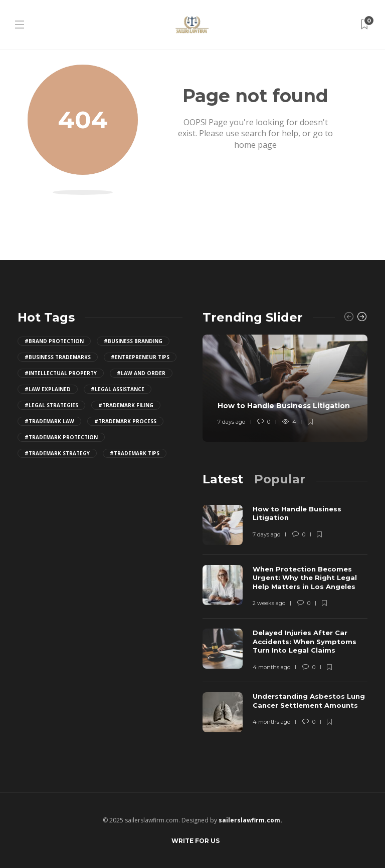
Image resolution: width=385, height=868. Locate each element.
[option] (285, 388)
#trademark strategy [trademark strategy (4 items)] (57, 453)
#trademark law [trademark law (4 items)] (49, 421)
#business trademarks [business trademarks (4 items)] (58, 357)
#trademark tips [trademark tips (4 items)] (135, 453)
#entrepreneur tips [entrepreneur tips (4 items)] (140, 357)
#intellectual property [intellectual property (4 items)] (61, 373)
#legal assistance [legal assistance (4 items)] (118, 389)
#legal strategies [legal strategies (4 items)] (51, 405)
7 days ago (231, 422)
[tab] (223, 479)
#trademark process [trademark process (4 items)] (125, 421)
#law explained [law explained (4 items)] (48, 389)
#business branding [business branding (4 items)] (133, 341)
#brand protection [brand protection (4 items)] (54, 341)
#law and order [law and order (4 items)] (141, 373)
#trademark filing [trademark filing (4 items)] (126, 405)
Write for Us (196, 841)
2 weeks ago (269, 603)
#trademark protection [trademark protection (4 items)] (61, 437)
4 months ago (271, 667)
